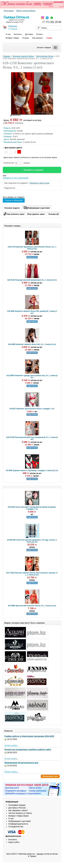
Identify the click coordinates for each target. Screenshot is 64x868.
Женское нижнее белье (23, 56)
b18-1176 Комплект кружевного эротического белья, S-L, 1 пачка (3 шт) (32, 248)
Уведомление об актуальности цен (21, 763)
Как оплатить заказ (14, 214)
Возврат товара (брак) (18, 816)
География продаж (17, 805)
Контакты (18, 34)
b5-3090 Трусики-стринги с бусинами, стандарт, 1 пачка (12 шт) (32, 470)
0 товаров (13, 29)
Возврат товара (12, 38)
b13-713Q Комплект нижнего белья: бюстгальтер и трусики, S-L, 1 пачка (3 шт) (32, 574)
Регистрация (9, 11)
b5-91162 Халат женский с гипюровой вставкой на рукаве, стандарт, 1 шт (32, 508)
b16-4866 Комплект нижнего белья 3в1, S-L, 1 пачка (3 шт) (32, 344)
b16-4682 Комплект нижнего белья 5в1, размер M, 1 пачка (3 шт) (32, 312)
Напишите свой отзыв (39, 183)
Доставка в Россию (17, 808)
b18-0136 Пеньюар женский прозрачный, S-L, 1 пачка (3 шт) (32, 280)
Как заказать (38, 38)
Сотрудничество (16, 827)
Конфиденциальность (18, 824)
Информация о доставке (37, 207)
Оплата (39, 34)
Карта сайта (14, 842)
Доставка (29, 34)
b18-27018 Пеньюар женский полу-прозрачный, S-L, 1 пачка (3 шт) (32, 438)
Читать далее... (11, 745)
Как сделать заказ (36, 214)
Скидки (49, 38)
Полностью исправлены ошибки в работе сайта (28, 749)
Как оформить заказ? (18, 810)
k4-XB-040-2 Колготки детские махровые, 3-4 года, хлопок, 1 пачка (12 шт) (32, 541)
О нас (8, 34)
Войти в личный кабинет (26, 11)
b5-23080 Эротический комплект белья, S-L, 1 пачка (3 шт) (32, 606)
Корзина (13, 26)
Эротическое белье (45, 56)
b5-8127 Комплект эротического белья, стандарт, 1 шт (32, 409)
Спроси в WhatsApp (14, 200)
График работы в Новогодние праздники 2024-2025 (29, 736)
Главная (7, 56)
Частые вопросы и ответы (20, 813)
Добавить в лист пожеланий (16, 178)
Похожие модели (12, 208)
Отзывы (26, 38)
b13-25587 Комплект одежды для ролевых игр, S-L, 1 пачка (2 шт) (32, 376)
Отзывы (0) (54, 214)
